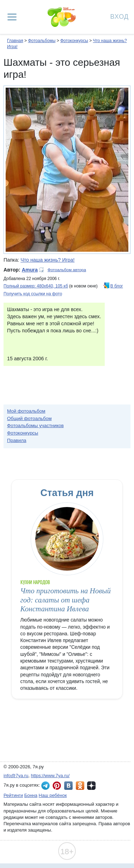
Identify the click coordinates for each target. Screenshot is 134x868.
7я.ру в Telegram (45, 786)
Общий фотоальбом (29, 418)
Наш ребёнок (53, 795)
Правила (17, 440)
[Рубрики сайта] (12, 17)
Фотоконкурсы (74, 41)
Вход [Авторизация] (120, 16)
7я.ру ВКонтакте (68, 786)
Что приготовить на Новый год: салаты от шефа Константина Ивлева (66, 600)
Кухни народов (35, 582)
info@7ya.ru (16, 776)
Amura (30, 270)
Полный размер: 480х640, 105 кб (36, 286)
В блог (117, 286)
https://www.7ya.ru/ (50, 776)
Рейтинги (13, 795)
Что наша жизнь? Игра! (47, 260)
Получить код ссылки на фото (33, 294)
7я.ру (91, 786)
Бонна (31, 795)
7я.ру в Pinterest (57, 786)
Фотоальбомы (42, 41)
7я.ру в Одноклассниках (80, 786)
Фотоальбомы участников (35, 426)
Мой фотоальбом (26, 411)
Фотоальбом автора (67, 270)
